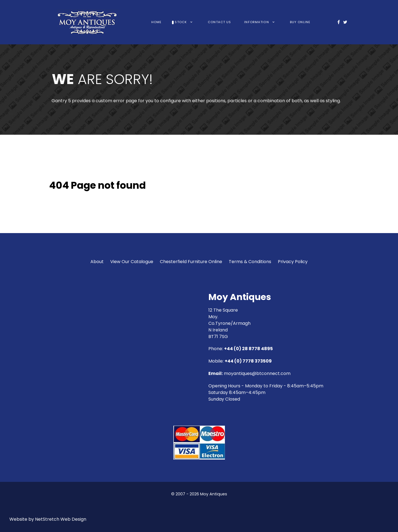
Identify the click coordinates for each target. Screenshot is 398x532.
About (97, 262)
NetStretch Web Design (61, 519)
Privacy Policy (293, 262)
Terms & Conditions (250, 262)
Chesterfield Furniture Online (191, 262)
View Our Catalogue (132, 262)
